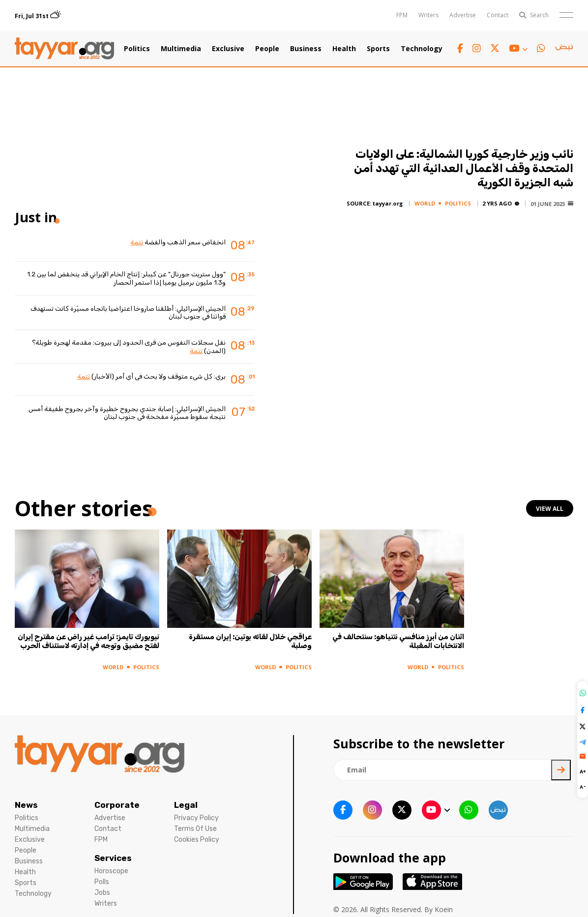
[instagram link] (477, 48)
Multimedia (181, 49)
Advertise (463, 15)
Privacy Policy (196, 818)
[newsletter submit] (561, 770)
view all (550, 509)
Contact (498, 15)
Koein (444, 909)
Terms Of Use (195, 829)
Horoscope (111, 871)
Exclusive (228, 49)
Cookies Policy (197, 840)
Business (306, 49)
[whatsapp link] (541, 48)
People (267, 49)
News (26, 805)
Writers (428, 15)
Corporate (117, 805)
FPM (402, 15)
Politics (137, 49)
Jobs (102, 893)
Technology (422, 49)
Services (113, 858)
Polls (102, 882)
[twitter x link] (495, 48)
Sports (378, 49)
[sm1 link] (564, 49)
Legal (186, 805)
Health (344, 49)
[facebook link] (460, 48)
